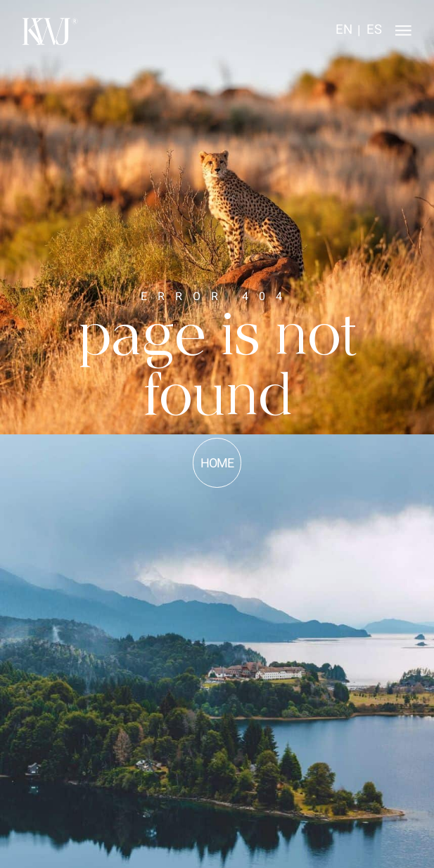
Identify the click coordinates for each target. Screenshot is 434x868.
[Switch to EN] (344, 31)
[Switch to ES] (374, 31)
